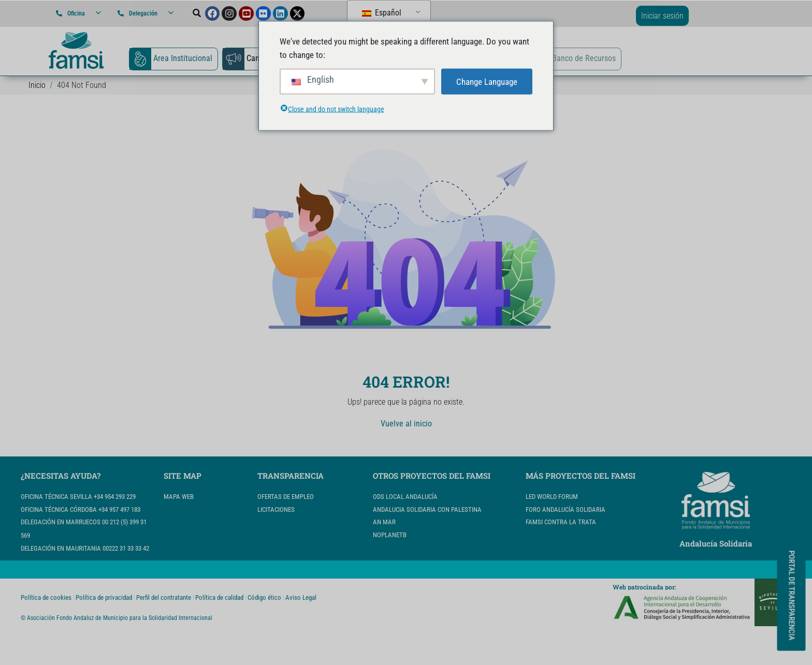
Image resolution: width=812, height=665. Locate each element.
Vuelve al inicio (406, 424)
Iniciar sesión (662, 16)
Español (382, 13)
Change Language (487, 81)
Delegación (143, 13)
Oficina (76, 13)
